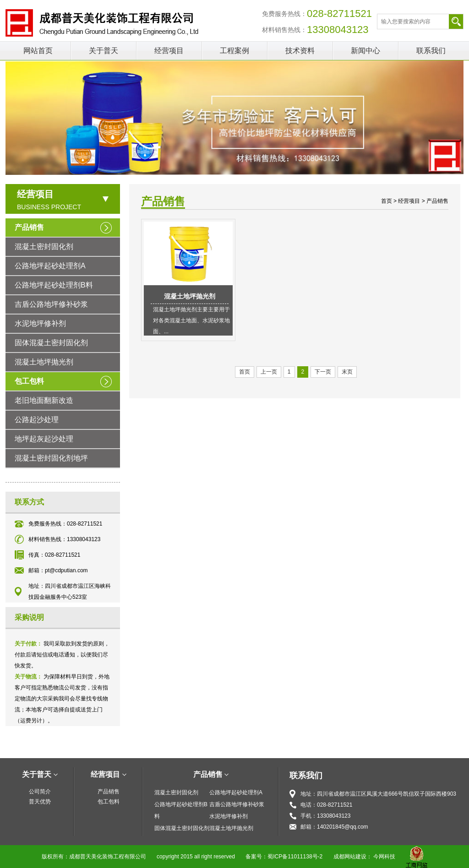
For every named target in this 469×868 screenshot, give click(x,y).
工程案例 (234, 51)
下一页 (323, 372)
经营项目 (169, 51)
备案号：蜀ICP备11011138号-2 (284, 857)
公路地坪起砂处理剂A (50, 266)
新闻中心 (365, 51)
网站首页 (38, 51)
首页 (387, 201)
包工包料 (29, 381)
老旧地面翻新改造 (44, 400)
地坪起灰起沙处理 (44, 439)
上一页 (269, 372)
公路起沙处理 (37, 420)
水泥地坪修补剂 (40, 323)
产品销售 (29, 227)
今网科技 (384, 857)
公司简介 (40, 792)
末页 (347, 372)
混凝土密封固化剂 (44, 247)
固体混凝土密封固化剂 (51, 343)
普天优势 (40, 802)
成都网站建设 (350, 857)
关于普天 (104, 51)
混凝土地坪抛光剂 (44, 362)
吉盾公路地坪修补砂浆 (51, 304)
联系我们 (431, 51)
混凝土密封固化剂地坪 (51, 458)
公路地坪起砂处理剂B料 (54, 285)
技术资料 (300, 51)
